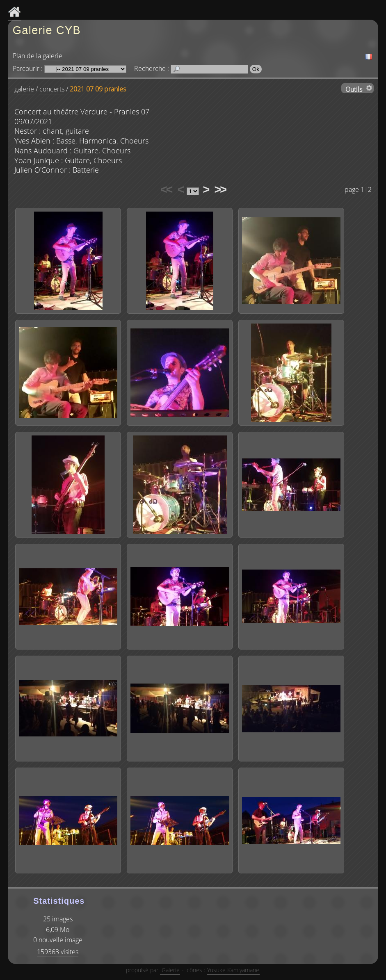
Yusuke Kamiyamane (233, 970)
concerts (52, 89)
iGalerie (170, 970)
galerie (24, 89)
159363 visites (58, 952)
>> (220, 189)
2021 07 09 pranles (98, 89)
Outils (354, 89)
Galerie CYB (47, 30)
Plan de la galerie (38, 56)
